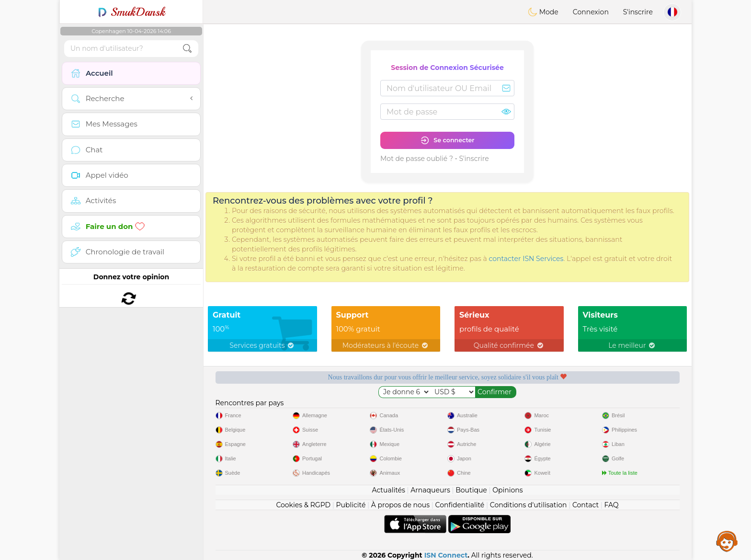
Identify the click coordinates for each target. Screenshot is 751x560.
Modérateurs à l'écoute (386, 345)
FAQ (612, 505)
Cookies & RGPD (303, 505)
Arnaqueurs (430, 490)
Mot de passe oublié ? (417, 159)
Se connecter (447, 140)
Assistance (727, 541)
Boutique (471, 490)
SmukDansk (131, 12)
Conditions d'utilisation (529, 505)
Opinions (507, 490)
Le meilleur (632, 345)
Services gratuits (262, 345)
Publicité (351, 505)
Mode (543, 12)
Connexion (591, 12)
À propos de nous (400, 505)
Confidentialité (460, 505)
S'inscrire (638, 12)
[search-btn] (187, 49)
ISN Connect (446, 555)
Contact (586, 505)
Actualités (388, 490)
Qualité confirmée (509, 345)
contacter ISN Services (526, 259)
